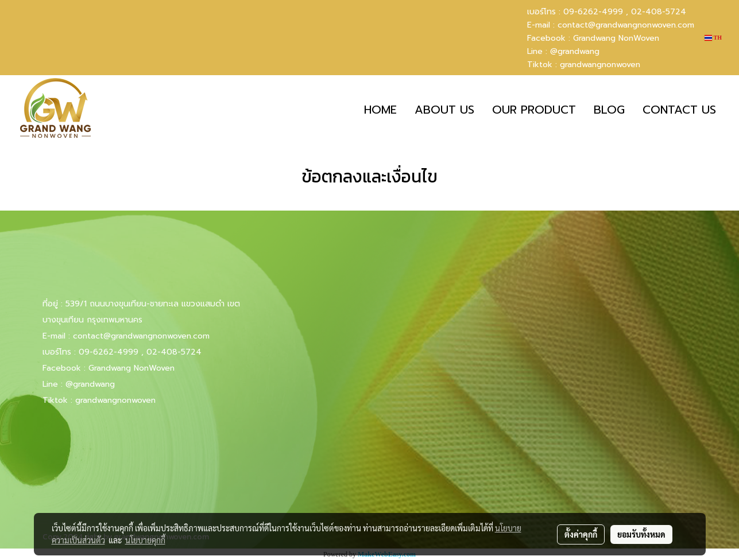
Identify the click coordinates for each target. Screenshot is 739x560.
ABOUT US (444, 110)
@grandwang (575, 51)
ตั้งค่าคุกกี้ (581, 534)
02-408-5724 (659, 12)
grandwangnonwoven (600, 65)
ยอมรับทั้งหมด (641, 534)
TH (713, 38)
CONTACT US (679, 110)
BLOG (609, 110)
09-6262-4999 (109, 352)
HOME (380, 110)
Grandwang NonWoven (616, 38)
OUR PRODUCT (534, 110)
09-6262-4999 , (596, 12)
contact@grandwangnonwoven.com (626, 25)
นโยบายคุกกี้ (145, 540)
